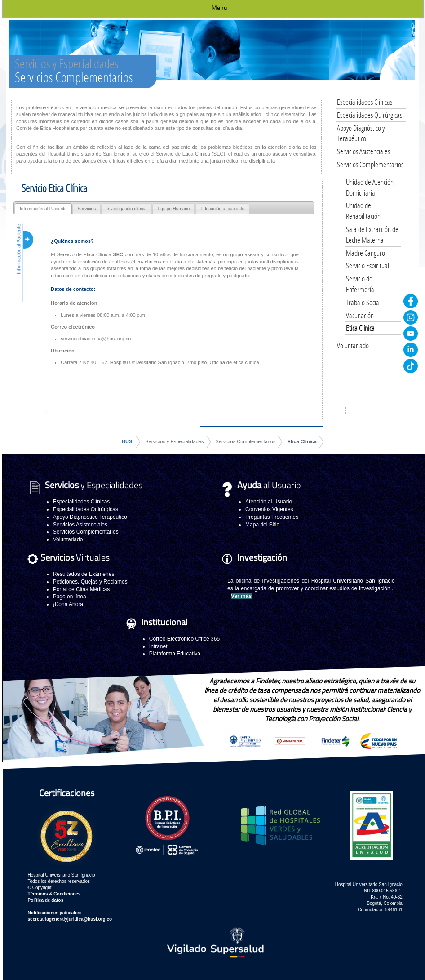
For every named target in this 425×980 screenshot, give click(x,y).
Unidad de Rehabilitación (363, 211)
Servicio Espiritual (367, 265)
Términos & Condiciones (54, 894)
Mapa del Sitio (262, 525)
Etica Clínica (302, 441)
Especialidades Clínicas (365, 102)
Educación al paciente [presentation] (222, 209)
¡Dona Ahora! (69, 604)
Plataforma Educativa (175, 654)
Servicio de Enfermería (360, 284)
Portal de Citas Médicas (82, 589)
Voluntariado (353, 345)
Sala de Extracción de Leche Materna (372, 234)
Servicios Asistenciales (363, 151)
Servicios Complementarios (246, 441)
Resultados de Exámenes (84, 574)
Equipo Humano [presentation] (174, 209)
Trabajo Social (363, 302)
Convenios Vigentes (269, 509)
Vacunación (360, 315)
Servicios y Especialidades (174, 441)
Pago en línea (70, 597)
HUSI (128, 441)
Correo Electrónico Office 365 (184, 639)
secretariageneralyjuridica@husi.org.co (70, 919)
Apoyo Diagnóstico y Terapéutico (361, 133)
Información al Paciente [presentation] (43, 209)
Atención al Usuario (269, 502)
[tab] (43, 209)
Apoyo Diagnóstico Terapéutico (90, 517)
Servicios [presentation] (87, 209)
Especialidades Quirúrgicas (370, 115)
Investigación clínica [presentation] (127, 209)
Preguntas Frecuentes (272, 517)
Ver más (241, 596)
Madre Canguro (365, 253)
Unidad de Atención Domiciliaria (370, 187)
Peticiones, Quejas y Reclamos (90, 582)
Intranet (158, 646)
